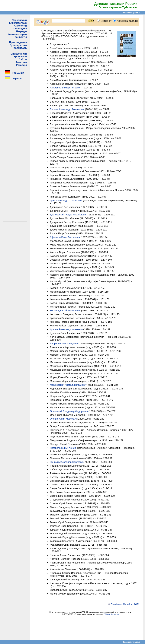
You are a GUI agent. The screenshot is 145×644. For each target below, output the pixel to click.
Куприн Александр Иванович (66, 329)
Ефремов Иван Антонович (65, 237)
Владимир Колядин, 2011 (125, 604)
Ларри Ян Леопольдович (64, 343)
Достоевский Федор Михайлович (68, 215)
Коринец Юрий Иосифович (65, 311)
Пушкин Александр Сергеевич (67, 462)
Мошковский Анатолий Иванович (69, 385)
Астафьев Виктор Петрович (66, 88)
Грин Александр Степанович (66, 200)
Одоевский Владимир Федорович (69, 411)
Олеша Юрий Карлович (63, 419)
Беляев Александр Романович (67, 109)
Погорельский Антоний (63, 448)
